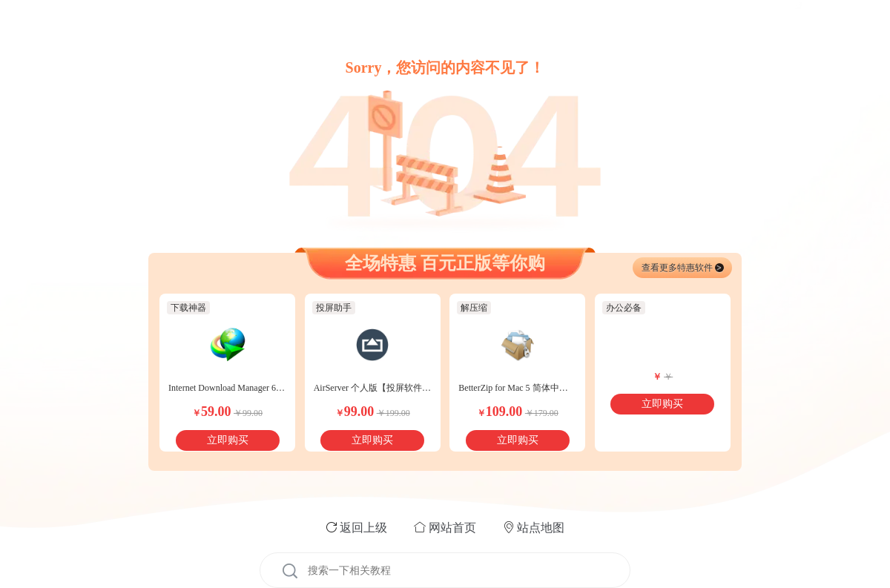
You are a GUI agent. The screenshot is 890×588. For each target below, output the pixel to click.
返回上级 (363, 528)
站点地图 (541, 528)
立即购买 (228, 440)
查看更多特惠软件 (683, 268)
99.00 (355, 412)
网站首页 (452, 528)
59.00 (212, 412)
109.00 (500, 412)
